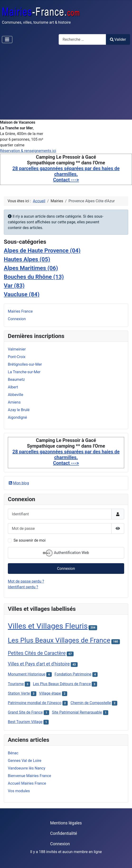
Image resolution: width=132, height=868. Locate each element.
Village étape (50, 693)
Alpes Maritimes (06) (31, 268)
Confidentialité (64, 833)
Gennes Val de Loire (25, 761)
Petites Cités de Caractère (37, 653)
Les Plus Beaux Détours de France (62, 684)
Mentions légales (66, 823)
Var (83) (14, 286)
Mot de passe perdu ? (26, 581)
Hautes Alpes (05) (27, 259)
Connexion (17, 319)
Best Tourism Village (25, 722)
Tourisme (16, 684)
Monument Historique (27, 674)
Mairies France (20, 311)
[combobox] (82, 39)
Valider (118, 39)
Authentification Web (66, 553)
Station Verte (19, 693)
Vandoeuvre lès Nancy (27, 768)
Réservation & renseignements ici (28, 151)
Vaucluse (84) (22, 294)
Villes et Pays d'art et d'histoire (39, 664)
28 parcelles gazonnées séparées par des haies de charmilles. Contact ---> (66, 174)
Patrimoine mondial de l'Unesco (35, 703)
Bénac (13, 753)
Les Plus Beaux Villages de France (59, 640)
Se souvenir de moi (30, 540)
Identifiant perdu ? (23, 587)
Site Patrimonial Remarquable (77, 712)
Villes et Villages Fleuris (48, 626)
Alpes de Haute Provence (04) (42, 251)
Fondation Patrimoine (73, 674)
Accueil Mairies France (27, 783)
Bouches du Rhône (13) (34, 277)
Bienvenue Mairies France (29, 776)
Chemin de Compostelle (91, 703)
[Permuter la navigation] (7, 40)
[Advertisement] (66, 84)
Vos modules (19, 791)
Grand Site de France (25, 712)
